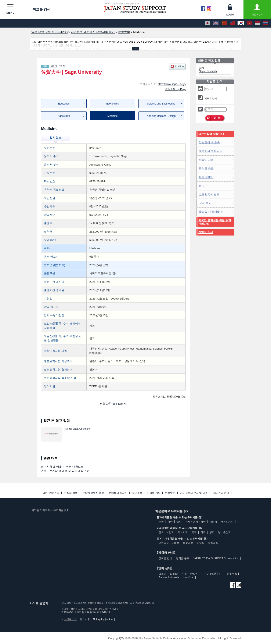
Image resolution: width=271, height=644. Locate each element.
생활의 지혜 (206, 160)
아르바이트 (206, 177)
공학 (212, 532)
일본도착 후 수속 (209, 142)
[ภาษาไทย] (266, 23)
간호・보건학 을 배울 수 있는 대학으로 (65, 471)
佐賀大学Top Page (176, 89)
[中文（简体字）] (224, 23)
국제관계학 (227, 522)
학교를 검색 (38, 9)
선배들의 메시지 (118, 493)
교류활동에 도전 (209, 194)
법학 (179, 522)
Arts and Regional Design (161, 116)
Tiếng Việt (231, 574)
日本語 (162, 574)
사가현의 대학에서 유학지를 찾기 (50, 510)
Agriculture (64, 116)
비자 (202, 186)
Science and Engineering (161, 104)
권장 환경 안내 (221, 493)
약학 (194, 532)
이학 (203, 532)
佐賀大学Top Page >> (113, 404)
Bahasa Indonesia (169, 577)
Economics (113, 104)
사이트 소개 (69, 619)
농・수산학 (224, 532)
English (174, 574)
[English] (216, 23)
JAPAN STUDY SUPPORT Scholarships (216, 558)
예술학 (200, 543)
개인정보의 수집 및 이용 (194, 493)
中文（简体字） (191, 574)
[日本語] (207, 23)
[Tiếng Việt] (249, 23)
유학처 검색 (71, 493)
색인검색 (137, 493)
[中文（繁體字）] (232, 23)
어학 (170, 522)
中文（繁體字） (213, 574)
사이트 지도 (154, 493)
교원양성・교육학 (169, 543)
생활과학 (188, 543)
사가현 (54, 66)
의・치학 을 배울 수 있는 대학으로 (62, 467)
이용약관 (170, 493)
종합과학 (213, 543)
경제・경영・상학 (195, 522)
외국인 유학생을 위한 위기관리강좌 (215, 222)
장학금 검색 (206, 232)
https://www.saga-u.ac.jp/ (172, 84)
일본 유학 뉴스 (51, 493)
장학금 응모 (206, 168)
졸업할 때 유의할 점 (211, 212)
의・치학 (183, 532)
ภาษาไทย (188, 577)
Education (64, 104)
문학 (161, 522)
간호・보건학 (166, 532)
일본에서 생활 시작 (211, 151)
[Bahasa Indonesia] (257, 23)
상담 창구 (205, 203)
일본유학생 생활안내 (211, 134)
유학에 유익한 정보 (93, 493)
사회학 (213, 522)
